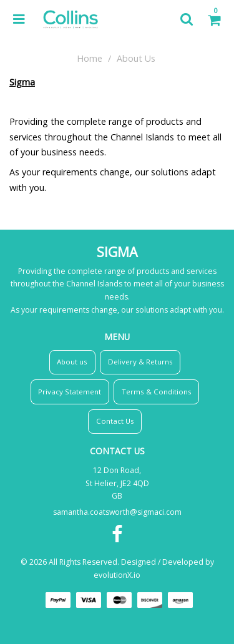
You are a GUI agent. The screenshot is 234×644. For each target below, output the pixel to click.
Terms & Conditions (157, 392)
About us (72, 362)
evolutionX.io (117, 575)
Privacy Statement (70, 392)
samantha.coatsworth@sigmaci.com (117, 512)
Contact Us (115, 421)
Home (90, 58)
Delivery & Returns (140, 362)
